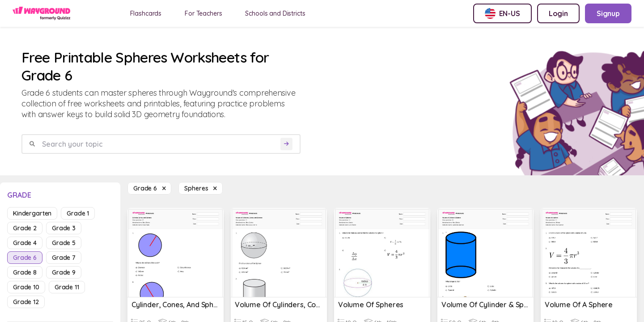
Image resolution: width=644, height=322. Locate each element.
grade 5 (64, 243)
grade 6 (25, 258)
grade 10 (26, 287)
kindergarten (32, 213)
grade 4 (25, 243)
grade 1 (78, 213)
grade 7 (64, 258)
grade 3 (64, 228)
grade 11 (67, 287)
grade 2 (25, 228)
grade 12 (26, 302)
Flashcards (146, 13)
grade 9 (64, 272)
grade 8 (25, 272)
